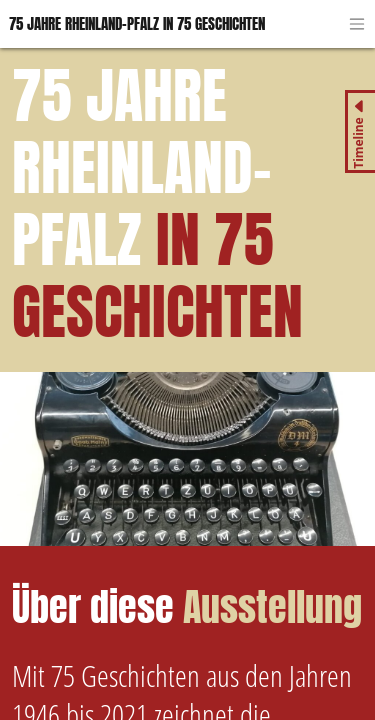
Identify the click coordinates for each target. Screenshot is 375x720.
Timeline (358, 143)
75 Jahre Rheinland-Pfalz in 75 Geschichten (137, 23)
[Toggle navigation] (357, 24)
